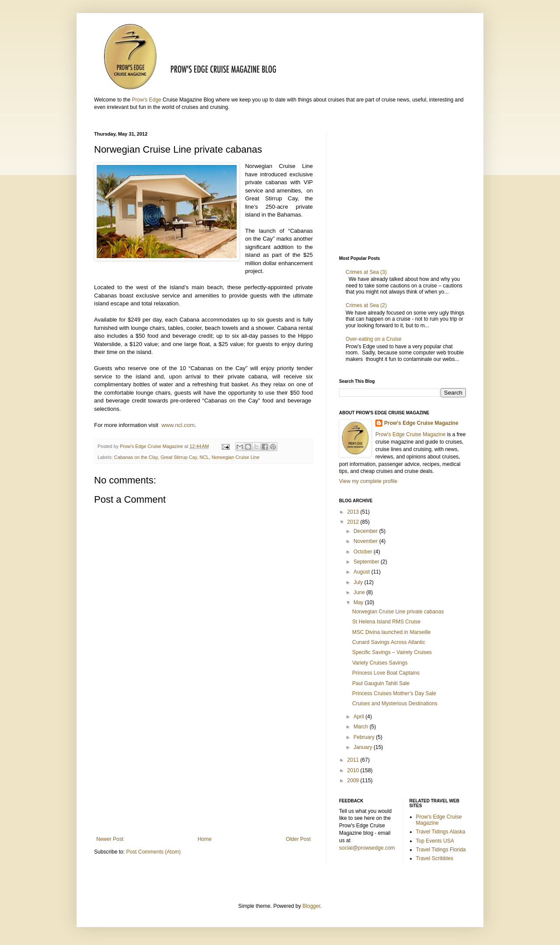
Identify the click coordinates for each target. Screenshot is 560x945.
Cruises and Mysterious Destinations (395, 703)
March (362, 727)
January (364, 747)
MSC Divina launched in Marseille (391, 632)
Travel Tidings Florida (441, 850)
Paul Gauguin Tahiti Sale (381, 683)
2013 (354, 512)
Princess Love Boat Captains (386, 673)
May (359, 602)
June (360, 592)
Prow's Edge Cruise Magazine (421, 423)
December (366, 531)
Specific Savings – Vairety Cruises (392, 652)
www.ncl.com (178, 425)
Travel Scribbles (435, 858)
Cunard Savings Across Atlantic (389, 642)
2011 (354, 760)
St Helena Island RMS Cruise (386, 622)
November (366, 541)
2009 (354, 780)
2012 (354, 522)
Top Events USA (435, 841)
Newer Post (110, 839)
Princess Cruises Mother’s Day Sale (394, 693)
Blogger (311, 906)
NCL (204, 457)
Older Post (298, 839)
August (362, 572)
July (359, 582)
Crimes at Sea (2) (368, 305)
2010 (354, 770)
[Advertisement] (203, 764)
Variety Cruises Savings (380, 663)
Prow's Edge (146, 100)
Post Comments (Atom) (153, 852)
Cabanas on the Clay (136, 457)
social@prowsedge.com (367, 848)
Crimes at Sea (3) (366, 272)
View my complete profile (368, 481)
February (365, 737)
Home (205, 839)
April (359, 717)
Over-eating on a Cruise (373, 339)
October (364, 552)
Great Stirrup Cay (179, 457)
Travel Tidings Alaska (441, 832)
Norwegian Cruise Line (236, 457)
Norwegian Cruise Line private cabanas (398, 612)
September (367, 562)
